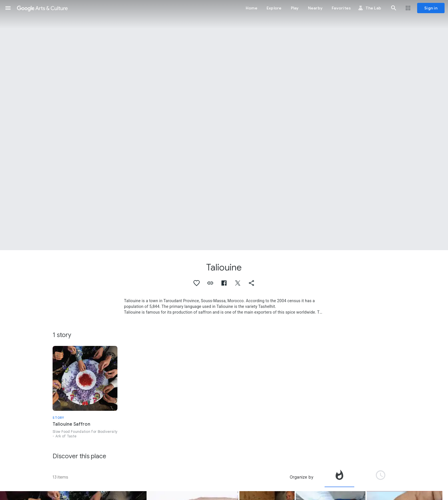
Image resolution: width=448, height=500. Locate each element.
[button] (8, 8)
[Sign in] (431, 8)
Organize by (301, 477)
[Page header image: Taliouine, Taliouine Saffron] (224, 125)
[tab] (339, 477)
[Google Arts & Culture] (42, 8)
